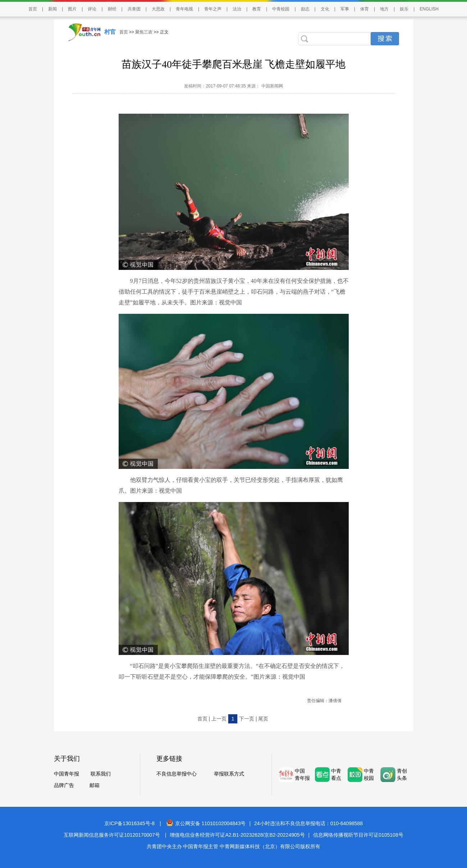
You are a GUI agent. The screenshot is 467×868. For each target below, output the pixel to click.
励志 (305, 9)
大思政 (158, 9)
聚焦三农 (144, 32)
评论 (92, 9)
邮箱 (95, 785)
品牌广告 (64, 785)
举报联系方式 (229, 774)
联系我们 (101, 774)
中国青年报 (67, 774)
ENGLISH (429, 9)
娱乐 (404, 9)
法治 (237, 9)
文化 (325, 9)
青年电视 (184, 9)
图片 (72, 9)
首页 (33, 9)
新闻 (52, 9)
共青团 (134, 9)
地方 (384, 9)
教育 (257, 9)
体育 (365, 9)
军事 (345, 9)
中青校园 (281, 9)
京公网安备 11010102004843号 (206, 823)
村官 (110, 32)
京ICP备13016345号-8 (129, 823)
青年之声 (213, 9)
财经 (112, 9)
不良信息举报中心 (177, 774)
